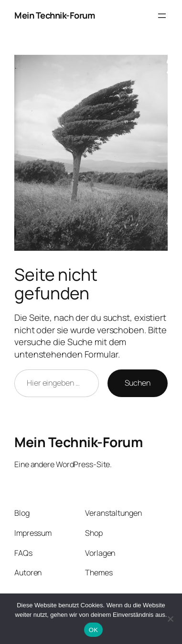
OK (93, 630)
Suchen (138, 383)
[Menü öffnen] (162, 16)
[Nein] (170, 619)
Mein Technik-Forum (54, 15)
